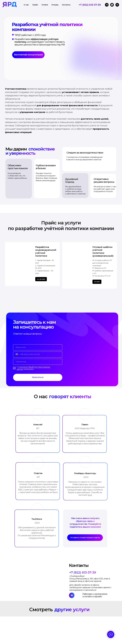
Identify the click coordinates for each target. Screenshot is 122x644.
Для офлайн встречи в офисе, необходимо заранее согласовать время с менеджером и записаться (90, 587)
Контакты (66, 5)
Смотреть (41, 609)
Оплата (45, 5)
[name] (38, 347)
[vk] (117, 5)
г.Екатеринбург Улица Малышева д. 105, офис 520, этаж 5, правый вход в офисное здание (90, 579)
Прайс (35, 5)
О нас (26, 5)
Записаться (38, 377)
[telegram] (107, 5)
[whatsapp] (112, 5)
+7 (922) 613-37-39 (90, 5)
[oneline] (38, 362)
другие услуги (72, 609)
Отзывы (55, 5)
